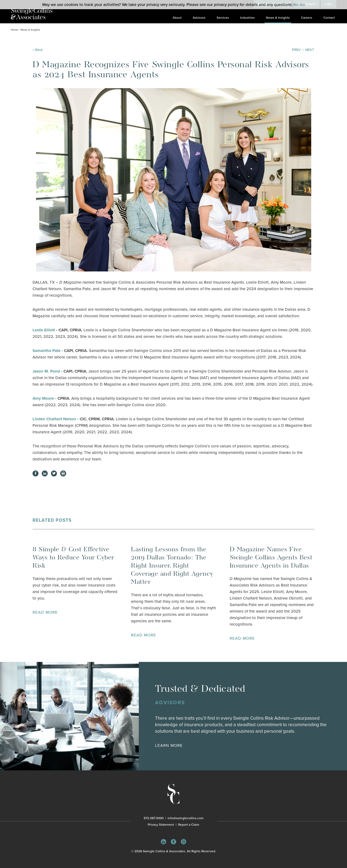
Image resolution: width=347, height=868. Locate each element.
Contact (329, 18)
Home (15, 30)
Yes (295, 5)
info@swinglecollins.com (186, 818)
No (302, 5)
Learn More (169, 745)
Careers (307, 18)
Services (223, 18)
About (177, 18)
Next (310, 50)
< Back (38, 50)
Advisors (199, 18)
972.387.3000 (154, 818)
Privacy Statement (161, 825)
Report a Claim (189, 825)
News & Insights (278, 18)
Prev (296, 50)
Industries (248, 18)
